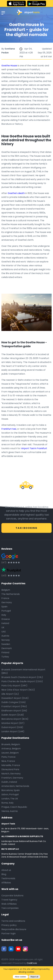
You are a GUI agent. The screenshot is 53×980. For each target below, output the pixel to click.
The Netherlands (11, 594)
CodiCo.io (32, 963)
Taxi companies (10, 908)
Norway (6, 640)
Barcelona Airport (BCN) (15, 719)
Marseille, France (11, 765)
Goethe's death (16, 193)
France (5, 598)
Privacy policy (9, 925)
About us (6, 870)
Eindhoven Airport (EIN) (14, 711)
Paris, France (8, 757)
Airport (28, 12)
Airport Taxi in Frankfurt (34, 448)
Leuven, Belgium (10, 753)
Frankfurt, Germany (12, 778)
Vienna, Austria (9, 811)
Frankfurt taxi (9, 429)
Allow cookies (20, 977)
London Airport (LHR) (13, 731)
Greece (6, 619)
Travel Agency (9, 900)
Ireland (5, 623)
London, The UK (10, 799)
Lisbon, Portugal (10, 794)
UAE (4, 632)
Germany (7, 602)
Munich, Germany (11, 774)
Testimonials (8, 878)
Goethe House (9, 66)
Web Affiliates (9, 904)
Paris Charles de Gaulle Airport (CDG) (22, 681)
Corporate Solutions (12, 896)
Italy (4, 615)
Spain (4, 607)
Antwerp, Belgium (11, 749)
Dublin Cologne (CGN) (14, 702)
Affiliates (6, 883)
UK (3, 627)
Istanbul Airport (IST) (13, 723)
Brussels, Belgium (11, 744)
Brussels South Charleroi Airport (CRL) (22, 677)
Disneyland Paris (10, 769)
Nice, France (8, 761)
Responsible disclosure (14, 929)
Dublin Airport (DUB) (13, 715)
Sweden (6, 644)
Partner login (9, 933)
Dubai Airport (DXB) (12, 727)
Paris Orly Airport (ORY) (14, 686)
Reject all (34, 977)
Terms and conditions (13, 921)
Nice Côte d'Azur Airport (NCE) (18, 690)
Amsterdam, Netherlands (15, 786)
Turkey (5, 657)
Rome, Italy (7, 803)
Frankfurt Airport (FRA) (14, 706)
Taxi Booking (26, 528)
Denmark (7, 648)
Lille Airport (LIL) (10, 694)
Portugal (6, 611)
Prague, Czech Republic (14, 807)
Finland (5, 652)
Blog (4, 874)
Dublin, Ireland (9, 782)
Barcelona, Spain (11, 790)
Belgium (6, 590)
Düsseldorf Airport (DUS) (15, 698)
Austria (5, 636)
